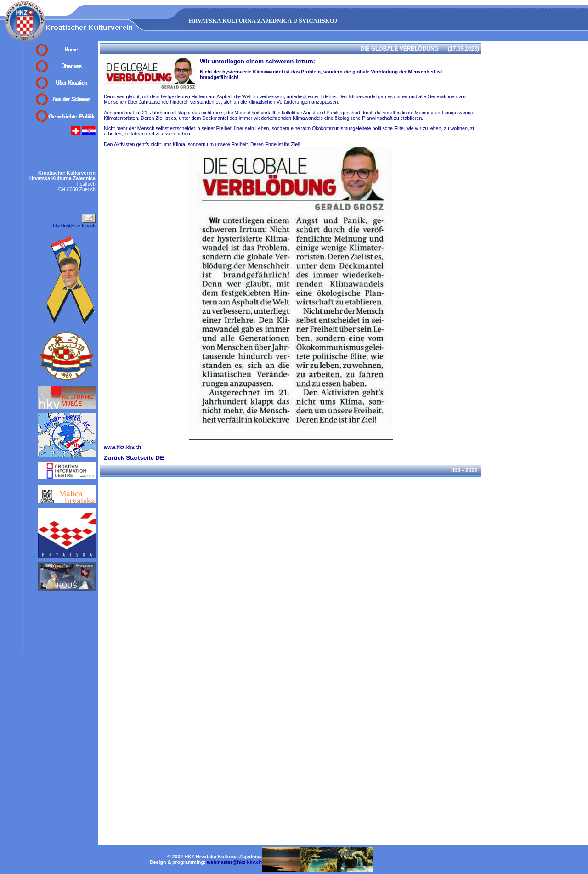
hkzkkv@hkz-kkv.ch (74, 226)
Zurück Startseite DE (134, 458)
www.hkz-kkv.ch (122, 447)
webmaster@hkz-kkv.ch (234, 862)
